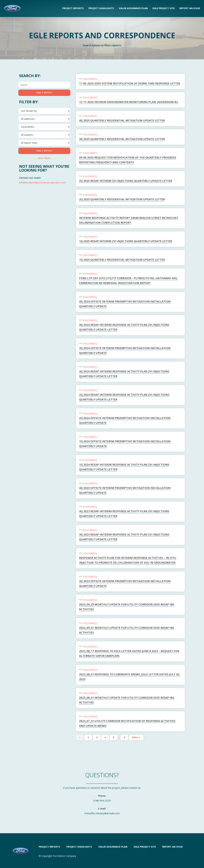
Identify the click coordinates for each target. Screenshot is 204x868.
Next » (136, 737)
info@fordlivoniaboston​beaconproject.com (42, 182)
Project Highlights (101, 8)
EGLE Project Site (164, 8)
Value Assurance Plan (133, 8)
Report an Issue (190, 8)
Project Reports (73, 8)
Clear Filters (44, 158)
